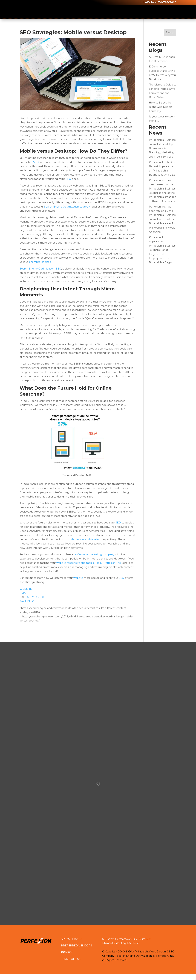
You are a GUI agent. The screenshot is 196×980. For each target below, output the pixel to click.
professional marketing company (94, 554)
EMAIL (24, 593)
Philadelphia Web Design (150, 952)
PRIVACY (67, 952)
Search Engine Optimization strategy (67, 207)
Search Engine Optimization (37, 269)
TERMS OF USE (71, 959)
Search (170, 32)
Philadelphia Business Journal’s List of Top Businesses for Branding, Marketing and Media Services (162, 148)
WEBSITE (26, 589)
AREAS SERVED (71, 939)
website (78, 578)
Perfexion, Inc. (112, 563)
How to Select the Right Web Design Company (160, 107)
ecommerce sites (40, 262)
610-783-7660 (167, 2)
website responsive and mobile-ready (79, 563)
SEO (36, 162)
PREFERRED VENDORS (77, 946)
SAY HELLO (27, 601)
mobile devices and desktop (83, 539)
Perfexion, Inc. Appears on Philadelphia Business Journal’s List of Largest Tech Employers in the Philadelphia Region (162, 250)
